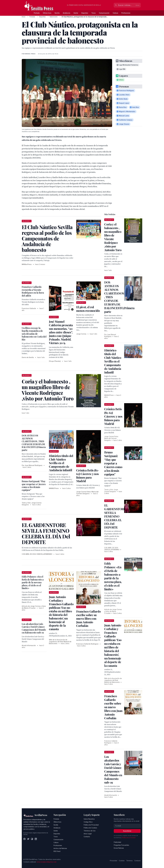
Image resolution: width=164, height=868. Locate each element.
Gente (76, 13)
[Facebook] (24, 839)
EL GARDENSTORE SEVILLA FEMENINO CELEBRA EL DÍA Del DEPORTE (115, 516)
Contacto (87, 837)
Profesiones (126, 13)
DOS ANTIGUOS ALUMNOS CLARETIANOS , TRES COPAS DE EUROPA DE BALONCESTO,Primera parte (34, 443)
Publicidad (117, 842)
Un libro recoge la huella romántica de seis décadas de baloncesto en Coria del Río (34, 334)
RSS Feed (57, 851)
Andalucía (67, 13)
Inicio (24, 17)
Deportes (85, 13)
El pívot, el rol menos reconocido (88, 309)
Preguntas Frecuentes (121, 845)
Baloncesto (54, 17)
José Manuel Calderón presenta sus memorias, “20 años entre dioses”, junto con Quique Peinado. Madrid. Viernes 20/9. (61, 332)
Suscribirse (127, 831)
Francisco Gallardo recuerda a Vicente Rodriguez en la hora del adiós (33, 291)
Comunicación (104, 13)
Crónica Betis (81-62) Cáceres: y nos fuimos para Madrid (88, 476)
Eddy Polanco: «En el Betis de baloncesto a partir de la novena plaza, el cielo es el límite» (33, 582)
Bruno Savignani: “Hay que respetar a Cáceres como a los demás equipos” (34, 486)
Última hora (47, 13)
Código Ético (88, 822)
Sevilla (57, 13)
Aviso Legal (88, 834)
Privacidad (113, 861)
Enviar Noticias (119, 848)
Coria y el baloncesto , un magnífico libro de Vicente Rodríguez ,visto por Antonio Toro (113, 237)
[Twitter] (28, 839)
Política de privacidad (129, 838)
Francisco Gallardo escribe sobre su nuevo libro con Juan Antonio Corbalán (88, 618)
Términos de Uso (90, 831)
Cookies (122, 861)
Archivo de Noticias (60, 848)
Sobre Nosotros (89, 819)
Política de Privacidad (91, 825)
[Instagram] (32, 839)
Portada (37, 13)
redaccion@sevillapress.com (46, 862)
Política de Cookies (90, 828)
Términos (129, 861)
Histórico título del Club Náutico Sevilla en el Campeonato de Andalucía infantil (61, 463)
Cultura (115, 13)
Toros (94, 13)
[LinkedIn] (36, 839)
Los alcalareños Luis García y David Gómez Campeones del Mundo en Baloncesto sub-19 (34, 628)
